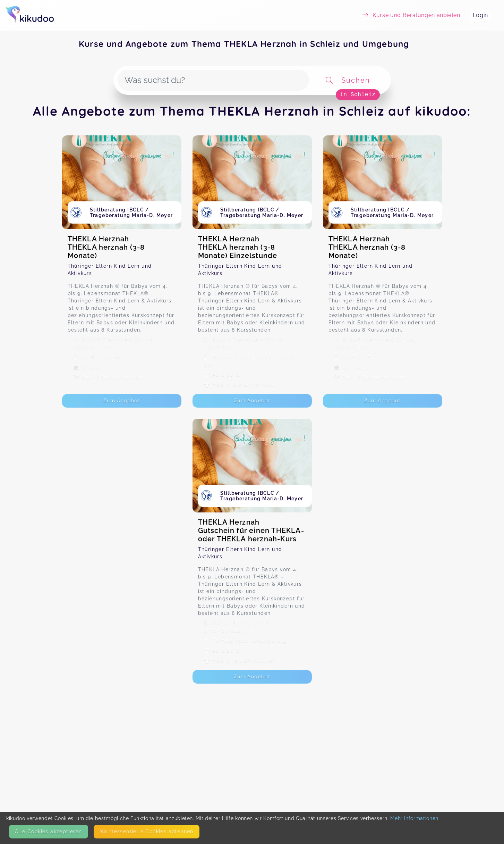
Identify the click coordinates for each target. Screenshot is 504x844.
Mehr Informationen (414, 818)
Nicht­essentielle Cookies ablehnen (147, 832)
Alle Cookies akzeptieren (49, 832)
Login (480, 15)
